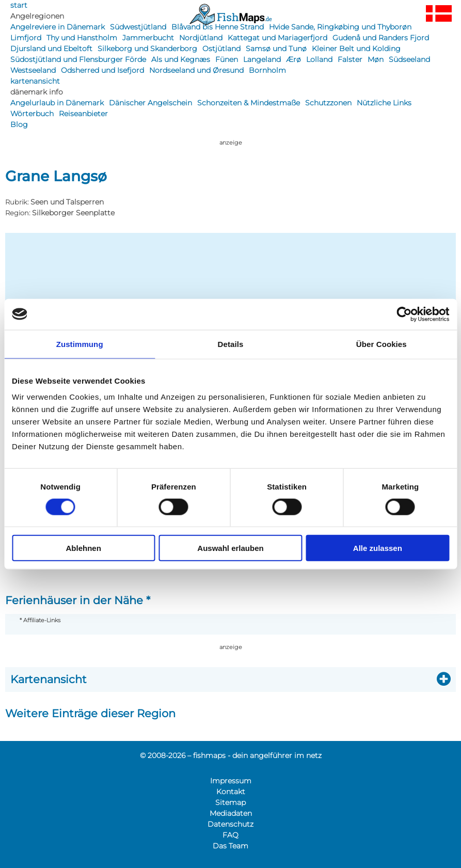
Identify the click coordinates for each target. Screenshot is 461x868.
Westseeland (33, 70)
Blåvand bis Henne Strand (218, 27)
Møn (376, 59)
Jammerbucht (148, 38)
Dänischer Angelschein (150, 103)
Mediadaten (231, 813)
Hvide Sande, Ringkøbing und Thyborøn (340, 27)
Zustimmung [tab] (80, 344)
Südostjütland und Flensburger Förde (78, 59)
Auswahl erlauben (230, 548)
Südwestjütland (138, 27)
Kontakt (231, 792)
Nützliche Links (384, 103)
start (19, 5)
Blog (19, 124)
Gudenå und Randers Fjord (381, 38)
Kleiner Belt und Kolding (356, 49)
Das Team (230, 846)
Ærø (293, 59)
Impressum (231, 781)
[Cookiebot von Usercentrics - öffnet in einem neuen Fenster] (404, 314)
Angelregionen (37, 16)
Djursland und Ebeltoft (51, 49)
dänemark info (37, 92)
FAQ (230, 835)
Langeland (262, 59)
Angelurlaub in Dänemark (57, 103)
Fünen (227, 59)
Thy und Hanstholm (82, 38)
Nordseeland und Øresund (196, 70)
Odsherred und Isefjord (102, 70)
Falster (350, 59)
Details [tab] (231, 344)
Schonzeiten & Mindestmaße (249, 103)
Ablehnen (84, 548)
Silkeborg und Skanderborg (147, 49)
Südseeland (409, 59)
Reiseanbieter (83, 114)
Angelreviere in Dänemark (58, 27)
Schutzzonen (328, 103)
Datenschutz (230, 824)
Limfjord (26, 38)
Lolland (319, 59)
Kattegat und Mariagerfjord (277, 38)
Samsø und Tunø (276, 49)
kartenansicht (35, 81)
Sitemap (230, 802)
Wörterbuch (32, 114)
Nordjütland (201, 38)
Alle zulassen (378, 548)
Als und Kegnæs (181, 59)
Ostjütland (221, 49)
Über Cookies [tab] (381, 344)
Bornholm (267, 70)
